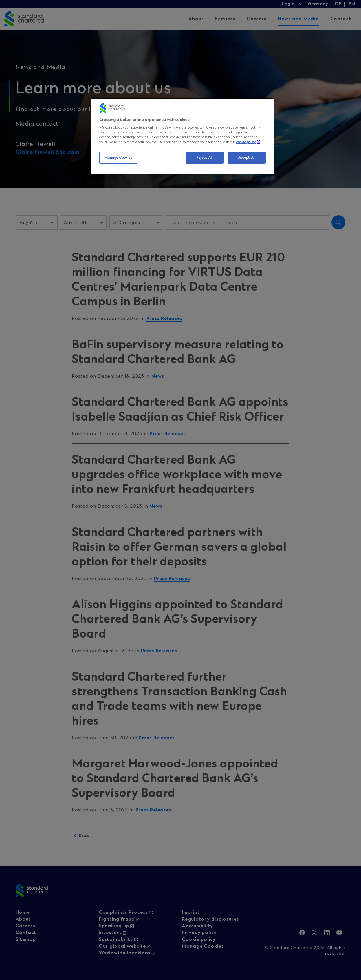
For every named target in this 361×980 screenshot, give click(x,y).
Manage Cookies (118, 158)
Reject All (204, 158)
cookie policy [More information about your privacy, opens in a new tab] (246, 142)
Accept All (247, 158)
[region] (182, 136)
